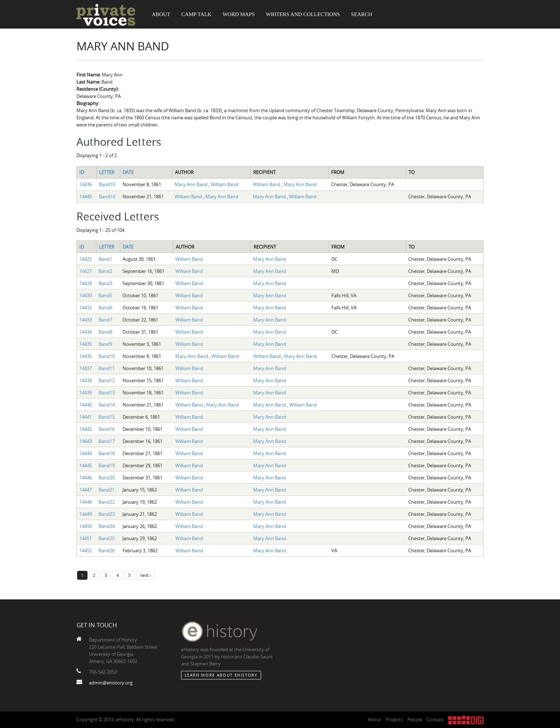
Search (362, 14)
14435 (86, 344)
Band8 (105, 332)
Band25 (107, 538)
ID (82, 172)
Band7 (105, 320)
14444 (86, 453)
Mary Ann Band (192, 184)
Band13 (107, 393)
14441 (86, 417)
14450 (86, 526)
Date (128, 172)
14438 (86, 380)
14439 (86, 393)
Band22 (107, 502)
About (161, 14)
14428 (86, 283)
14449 (86, 514)
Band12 (107, 380)
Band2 (105, 271)
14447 (86, 490)
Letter (107, 172)
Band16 (107, 429)
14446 (86, 478)
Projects (394, 719)
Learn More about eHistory (221, 675)
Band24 (107, 526)
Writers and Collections (303, 14)
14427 (86, 271)
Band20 (107, 478)
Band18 (107, 453)
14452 (86, 550)
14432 (86, 308)
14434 (86, 332)
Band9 (105, 344)
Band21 (107, 490)
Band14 (107, 196)
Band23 (107, 514)
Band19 (107, 465)
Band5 (105, 295)
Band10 (107, 184)
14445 (86, 465)
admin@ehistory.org (111, 683)
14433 (86, 320)
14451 (86, 538)
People (415, 719)
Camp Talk (196, 14)
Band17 (107, 441)
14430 (86, 295)
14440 (86, 196)
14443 (86, 441)
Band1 (105, 259)
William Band (224, 184)
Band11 (107, 368)
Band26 (107, 550)
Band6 (105, 308)
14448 (86, 502)
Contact (435, 719)
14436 (86, 184)
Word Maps (239, 14)
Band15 (107, 417)
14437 (86, 368)
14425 (86, 259)
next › (146, 575)
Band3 (105, 283)
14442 (86, 429)
